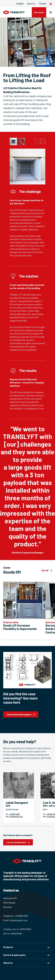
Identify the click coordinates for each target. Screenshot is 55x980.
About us (31, 4)
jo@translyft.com (16, 816)
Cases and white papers (19, 714)
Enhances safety (11, 622)
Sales (8, 806)
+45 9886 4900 (21, 916)
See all (45, 570)
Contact (42, 4)
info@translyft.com (19, 920)
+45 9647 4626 (14, 814)
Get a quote (39, 12)
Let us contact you (16, 842)
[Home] (14, 12)
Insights (20, 4)
